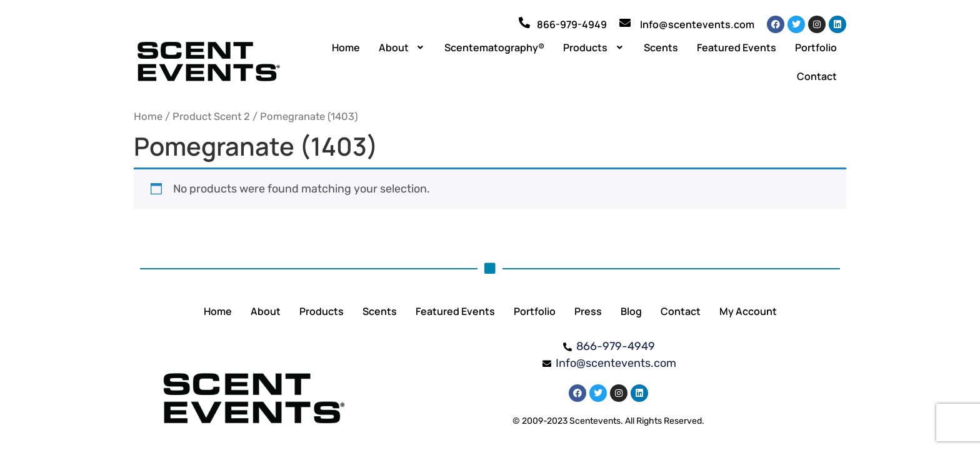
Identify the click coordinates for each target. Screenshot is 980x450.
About (402, 47)
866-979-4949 (572, 24)
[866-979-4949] (524, 22)
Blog (631, 311)
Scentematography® (494, 47)
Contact (817, 76)
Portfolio (816, 47)
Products (594, 47)
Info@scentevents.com (697, 24)
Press (588, 311)
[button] (402, 47)
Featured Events (737, 47)
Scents (661, 47)
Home (346, 47)
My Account (748, 311)
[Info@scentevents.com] (625, 22)
